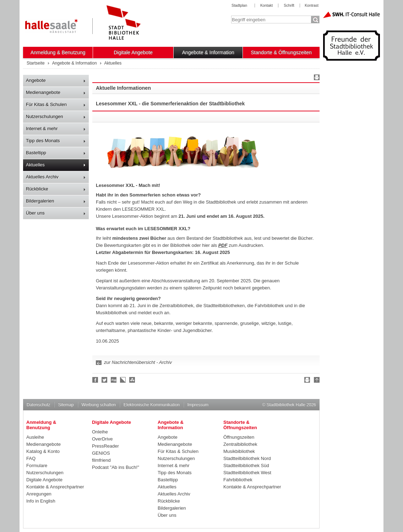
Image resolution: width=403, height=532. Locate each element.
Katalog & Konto (43, 451)
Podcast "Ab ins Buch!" (116, 467)
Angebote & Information (208, 52)
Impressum (198, 405)
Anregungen (39, 494)
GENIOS (101, 453)
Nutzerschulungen (45, 117)
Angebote (36, 80)
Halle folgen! (105, 380)
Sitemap (66, 405)
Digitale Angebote (133, 52)
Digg (114, 380)
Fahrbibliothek (238, 480)
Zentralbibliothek (240, 444)
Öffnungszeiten (239, 437)
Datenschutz (39, 405)
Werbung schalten (99, 405)
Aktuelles (35, 165)
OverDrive (102, 439)
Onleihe (100, 432)
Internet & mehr (42, 129)
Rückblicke (37, 189)
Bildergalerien (40, 201)
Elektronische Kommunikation (152, 405)
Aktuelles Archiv (42, 177)
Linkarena (123, 380)
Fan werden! (96, 380)
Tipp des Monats (43, 141)
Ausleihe (35, 437)
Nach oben (316, 381)
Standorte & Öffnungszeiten (281, 52)
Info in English (41, 501)
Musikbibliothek (239, 451)
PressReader (105, 446)
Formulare (37, 465)
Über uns (35, 213)
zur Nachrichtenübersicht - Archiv (138, 362)
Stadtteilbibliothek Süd (246, 465)
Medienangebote (43, 92)
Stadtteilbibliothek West (247, 473)
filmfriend (101, 460)
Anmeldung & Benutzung (58, 52)
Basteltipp (36, 153)
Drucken (316, 78)
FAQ (31, 458)
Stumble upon (132, 380)
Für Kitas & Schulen (46, 104)
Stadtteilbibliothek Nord (247, 458)
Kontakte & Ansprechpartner (55, 487)
